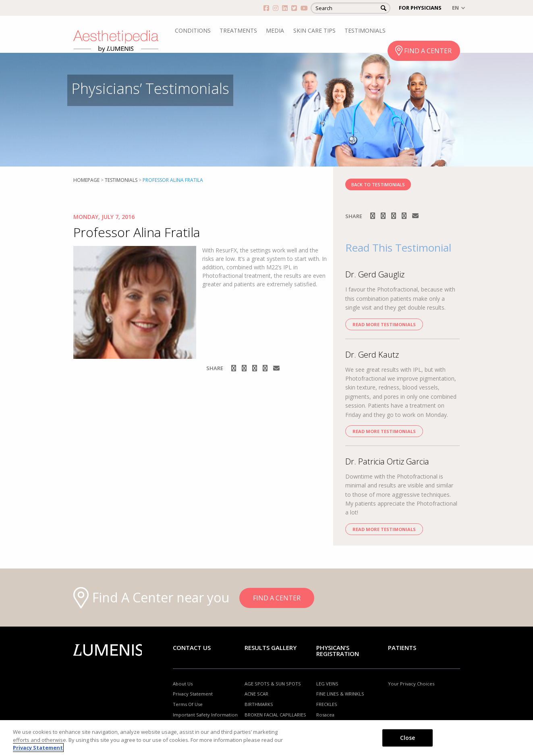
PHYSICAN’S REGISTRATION (338, 651)
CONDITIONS (193, 30)
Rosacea (325, 715)
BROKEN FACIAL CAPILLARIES (275, 715)
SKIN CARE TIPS (314, 30)
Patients (402, 648)
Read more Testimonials (384, 324)
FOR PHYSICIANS (420, 8)
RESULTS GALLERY (271, 648)
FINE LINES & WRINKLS (340, 694)
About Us (183, 684)
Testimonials (121, 180)
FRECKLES (327, 704)
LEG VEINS (327, 684)
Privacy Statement (193, 694)
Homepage (86, 180)
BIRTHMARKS (259, 704)
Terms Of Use (188, 704)
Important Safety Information (205, 715)
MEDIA (275, 30)
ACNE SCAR (256, 694)
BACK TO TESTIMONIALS (378, 184)
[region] (266, 738)
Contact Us (192, 648)
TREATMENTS (238, 30)
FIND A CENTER (428, 51)
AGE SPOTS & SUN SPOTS (273, 684)
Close (408, 737)
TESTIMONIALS (365, 30)
